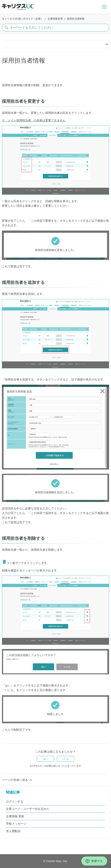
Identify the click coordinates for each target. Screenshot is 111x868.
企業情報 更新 (15, 816)
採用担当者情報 (76, 19)
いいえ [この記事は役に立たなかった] (66, 759)
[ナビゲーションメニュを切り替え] (104, 7)
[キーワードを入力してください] (55, 28)
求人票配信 (13, 831)
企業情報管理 (55, 19)
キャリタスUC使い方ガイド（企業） (23, 19)
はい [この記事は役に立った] (45, 759)
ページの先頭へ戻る (17, 780)
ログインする (15, 801)
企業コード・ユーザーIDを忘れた (28, 809)
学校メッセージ (16, 824)
